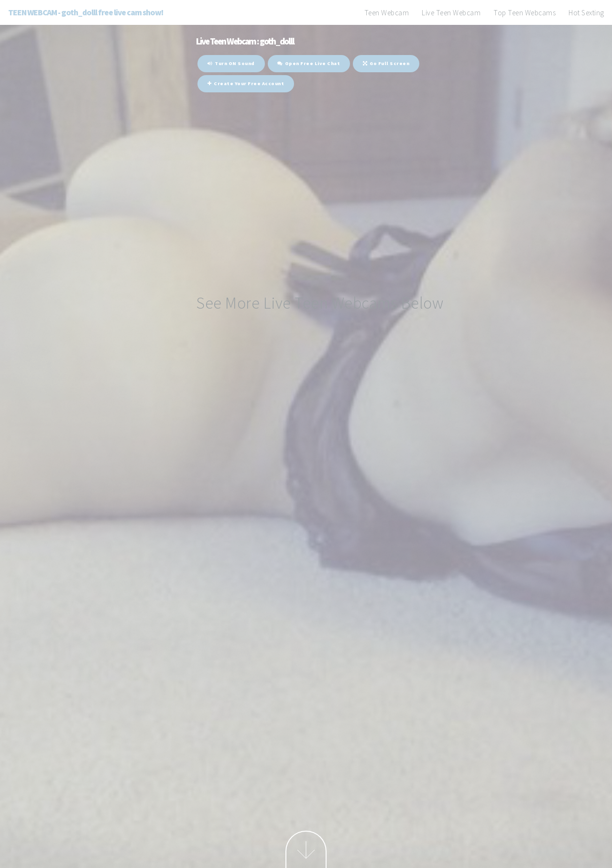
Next (306, 849)
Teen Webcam (387, 13)
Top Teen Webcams (525, 13)
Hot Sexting (586, 13)
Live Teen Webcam (451, 13)
